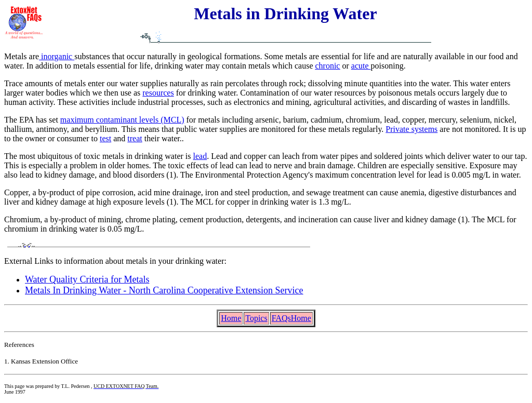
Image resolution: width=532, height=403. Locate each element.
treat (135, 138)
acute (361, 66)
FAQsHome (291, 318)
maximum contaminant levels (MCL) (122, 120)
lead (200, 156)
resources (158, 93)
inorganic (57, 56)
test (105, 138)
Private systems (411, 129)
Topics (256, 318)
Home (231, 318)
